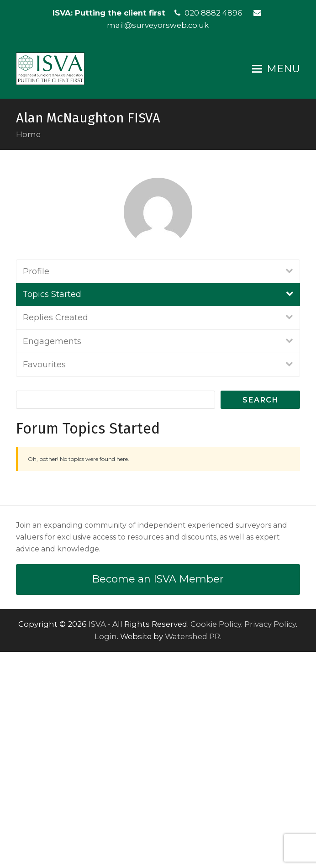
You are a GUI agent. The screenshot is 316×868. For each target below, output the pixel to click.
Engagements (52, 557)
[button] (276, 69)
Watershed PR (192, 852)
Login (106, 852)
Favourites (44, 581)
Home (28, 134)
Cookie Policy (216, 840)
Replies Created (55, 534)
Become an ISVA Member (158, 795)
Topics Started (52, 510)
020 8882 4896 (213, 13)
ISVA (97, 840)
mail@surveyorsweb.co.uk (158, 25)
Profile (36, 487)
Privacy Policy (270, 840)
